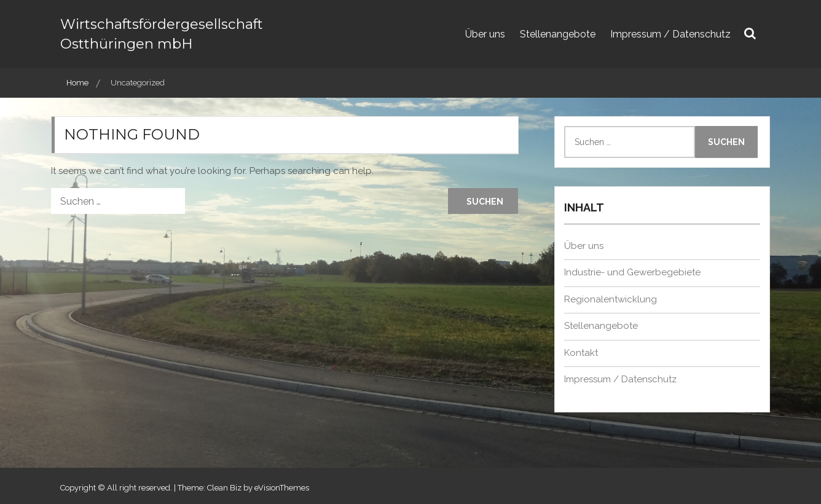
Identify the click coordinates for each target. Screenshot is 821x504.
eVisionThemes (282, 488)
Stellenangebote (558, 34)
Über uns (485, 34)
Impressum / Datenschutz (670, 34)
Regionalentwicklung (611, 299)
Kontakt (581, 353)
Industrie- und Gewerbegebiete (632, 272)
